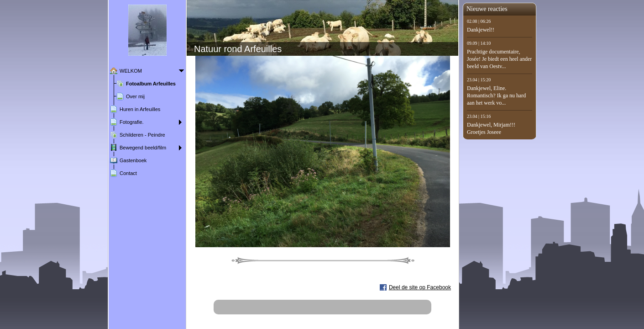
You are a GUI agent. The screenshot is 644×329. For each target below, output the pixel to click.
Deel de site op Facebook (420, 287)
